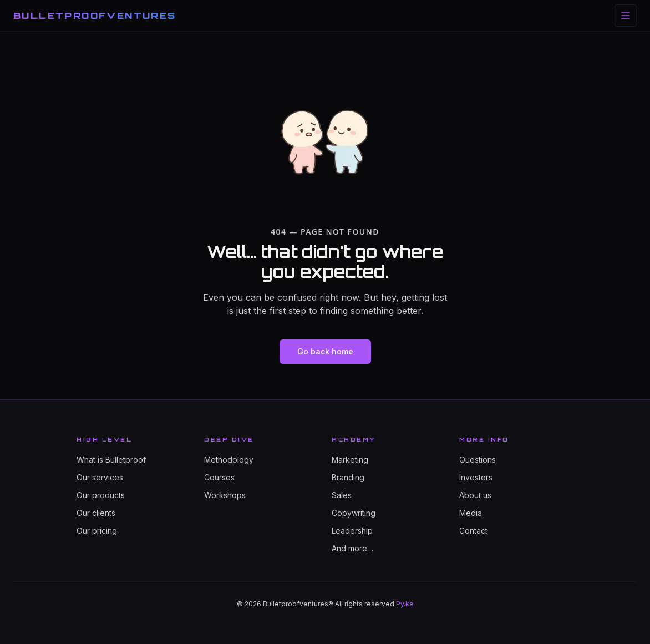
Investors (476, 477)
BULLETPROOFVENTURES (95, 16)
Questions (478, 460)
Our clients (96, 513)
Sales (342, 495)
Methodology (229, 460)
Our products (101, 495)
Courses (219, 477)
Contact (473, 531)
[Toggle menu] (626, 16)
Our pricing (97, 531)
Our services (100, 477)
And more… (352, 548)
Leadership (352, 531)
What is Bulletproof (111, 460)
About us (475, 495)
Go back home (325, 351)
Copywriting (354, 513)
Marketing (350, 460)
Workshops (225, 495)
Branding (348, 477)
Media (471, 513)
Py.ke (405, 604)
